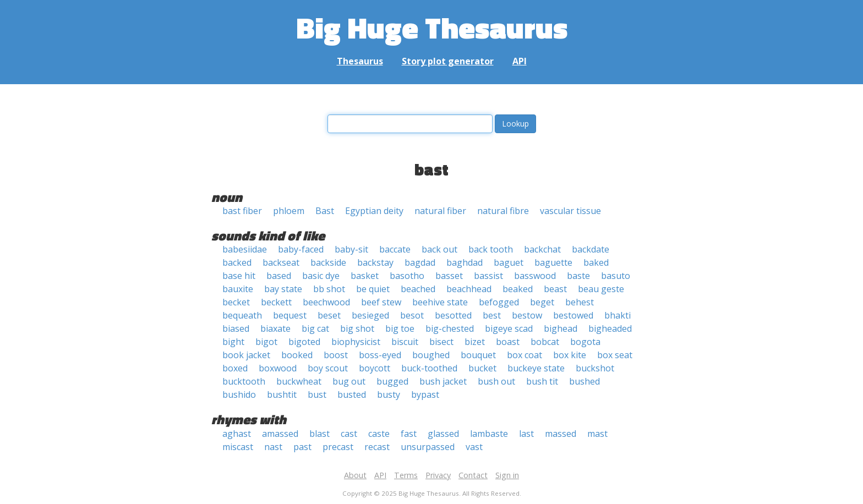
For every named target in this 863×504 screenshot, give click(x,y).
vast (474, 447)
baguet (509, 262)
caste (379, 434)
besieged (370, 315)
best (492, 315)
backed (237, 262)
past (302, 447)
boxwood (278, 368)
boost (336, 355)
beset (329, 315)
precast (338, 447)
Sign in (507, 475)
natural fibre (503, 211)
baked (596, 262)
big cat (315, 328)
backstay (375, 262)
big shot (357, 328)
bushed (585, 381)
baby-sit (351, 249)
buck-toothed (429, 368)
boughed (431, 355)
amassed (280, 434)
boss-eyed (380, 355)
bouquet (478, 355)
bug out (349, 381)
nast (273, 447)
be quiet (373, 289)
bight (233, 342)
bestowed (573, 315)
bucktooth (244, 381)
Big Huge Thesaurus (432, 27)
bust (317, 395)
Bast (325, 211)
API (520, 61)
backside (328, 262)
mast (597, 434)
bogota (585, 342)
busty (389, 395)
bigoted (304, 342)
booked (297, 355)
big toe (400, 328)
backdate (591, 249)
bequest (290, 315)
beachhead (469, 289)
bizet (475, 342)
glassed (443, 434)
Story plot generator (448, 61)
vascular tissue (570, 211)
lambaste (489, 434)
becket (236, 302)
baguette (553, 262)
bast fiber (242, 211)
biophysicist (356, 342)
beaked (518, 289)
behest (580, 302)
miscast (238, 447)
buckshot (595, 368)
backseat (281, 262)
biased (236, 328)
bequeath (242, 315)
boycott (375, 368)
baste (578, 276)
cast (349, 434)
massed (561, 434)
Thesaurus (360, 61)
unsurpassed (428, 447)
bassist (488, 276)
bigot (266, 342)
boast (508, 342)
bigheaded (610, 328)
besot (412, 315)
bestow (527, 315)
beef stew (381, 302)
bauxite (238, 289)
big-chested (450, 328)
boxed (235, 368)
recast (377, 447)
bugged (392, 381)
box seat (615, 355)
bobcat (545, 342)
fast (409, 434)
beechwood (326, 302)
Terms (406, 475)
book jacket (246, 355)
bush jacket (443, 381)
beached (418, 289)
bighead (561, 328)
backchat (542, 249)
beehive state (440, 302)
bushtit (282, 395)
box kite (570, 355)
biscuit (405, 342)
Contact (473, 475)
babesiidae (245, 249)
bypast (425, 395)
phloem (289, 211)
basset (449, 276)
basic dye (321, 276)
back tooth (491, 249)
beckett (276, 302)
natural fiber (440, 211)
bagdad (420, 262)
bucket (482, 368)
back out (439, 249)
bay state (283, 289)
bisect (441, 342)
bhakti (618, 315)
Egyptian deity (374, 211)
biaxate (275, 328)
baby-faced (301, 249)
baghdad (465, 262)
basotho (407, 276)
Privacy (438, 475)
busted (352, 395)
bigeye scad (509, 328)
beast (555, 289)
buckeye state (536, 368)
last (526, 434)
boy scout (328, 368)
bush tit (542, 381)
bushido (239, 395)
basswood (535, 276)
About (355, 475)
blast (319, 434)
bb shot (329, 289)
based (279, 276)
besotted (453, 315)
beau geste (601, 289)
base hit (239, 276)
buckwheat (299, 381)
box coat (525, 355)
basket (365, 276)
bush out (496, 381)
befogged (499, 302)
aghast (237, 434)
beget (542, 302)
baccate (395, 249)
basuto (616, 276)
